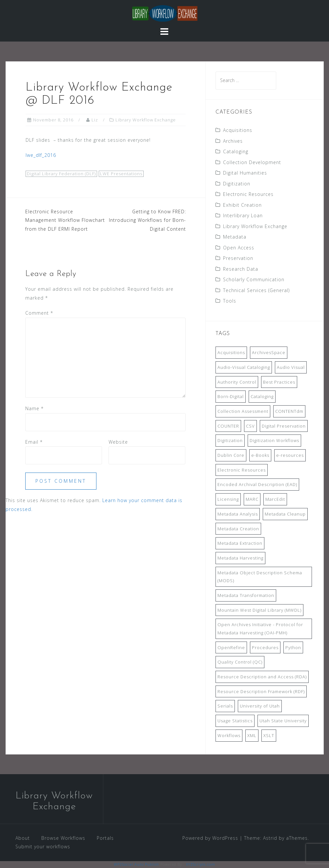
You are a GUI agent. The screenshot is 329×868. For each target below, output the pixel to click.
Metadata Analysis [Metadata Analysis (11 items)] (238, 514)
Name (34, 408)
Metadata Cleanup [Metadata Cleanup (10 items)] (285, 514)
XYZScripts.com (201, 864)
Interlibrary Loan (243, 215)
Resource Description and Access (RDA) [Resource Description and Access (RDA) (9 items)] (262, 677)
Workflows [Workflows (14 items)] (229, 735)
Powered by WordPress (210, 838)
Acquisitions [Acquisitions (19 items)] (231, 352)
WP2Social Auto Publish (136, 864)
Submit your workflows (43, 847)
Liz (95, 120)
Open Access (239, 248)
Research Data (241, 269)
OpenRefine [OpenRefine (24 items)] (231, 647)
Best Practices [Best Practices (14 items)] (279, 382)
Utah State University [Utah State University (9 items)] (283, 721)
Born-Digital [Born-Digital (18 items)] (231, 396)
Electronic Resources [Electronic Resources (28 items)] (242, 470)
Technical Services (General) (256, 290)
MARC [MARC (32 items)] (252, 499)
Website (118, 442)
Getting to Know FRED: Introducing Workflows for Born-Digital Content (147, 220)
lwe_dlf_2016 (41, 155)
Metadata (235, 237)
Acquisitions (238, 130)
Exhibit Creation (242, 205)
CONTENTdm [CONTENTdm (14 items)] (289, 411)
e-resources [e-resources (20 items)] (290, 455)
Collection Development (252, 162)
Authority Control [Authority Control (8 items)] (237, 382)
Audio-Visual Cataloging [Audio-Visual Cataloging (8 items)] (244, 367)
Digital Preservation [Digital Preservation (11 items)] (284, 426)
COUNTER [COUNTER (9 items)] (228, 426)
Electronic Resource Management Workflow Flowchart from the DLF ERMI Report (65, 220)
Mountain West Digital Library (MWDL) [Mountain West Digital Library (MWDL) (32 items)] (259, 610)
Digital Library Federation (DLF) (61, 174)
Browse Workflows (63, 838)
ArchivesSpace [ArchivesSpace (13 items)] (269, 352)
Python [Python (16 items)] (293, 647)
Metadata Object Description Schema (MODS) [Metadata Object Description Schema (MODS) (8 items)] (260, 577)
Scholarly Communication (254, 279)
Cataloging (236, 151)
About (23, 838)
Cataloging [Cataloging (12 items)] (262, 396)
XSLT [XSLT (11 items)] (269, 735)
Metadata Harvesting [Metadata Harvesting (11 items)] (240, 558)
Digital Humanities (245, 173)
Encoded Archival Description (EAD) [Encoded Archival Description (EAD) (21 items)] (257, 484)
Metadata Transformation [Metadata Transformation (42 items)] (246, 595)
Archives (233, 141)
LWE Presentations (121, 174)
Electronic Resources (248, 194)
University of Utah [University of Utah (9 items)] (260, 706)
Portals (105, 838)
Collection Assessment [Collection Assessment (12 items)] (243, 411)
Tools (230, 301)
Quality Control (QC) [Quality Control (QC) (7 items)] (240, 662)
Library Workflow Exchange (146, 120)
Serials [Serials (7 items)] (225, 706)
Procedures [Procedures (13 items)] (265, 647)
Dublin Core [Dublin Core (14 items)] (231, 455)
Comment (39, 313)
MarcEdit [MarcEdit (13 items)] (275, 499)
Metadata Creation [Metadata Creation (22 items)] (238, 529)
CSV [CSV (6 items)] (250, 426)
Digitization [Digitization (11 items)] (230, 440)
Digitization (237, 184)
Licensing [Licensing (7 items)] (228, 499)
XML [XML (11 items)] (252, 735)
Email (34, 442)
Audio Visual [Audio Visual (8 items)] (291, 367)
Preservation (238, 258)
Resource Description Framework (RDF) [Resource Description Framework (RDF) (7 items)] (261, 691)
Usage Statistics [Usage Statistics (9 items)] (235, 721)
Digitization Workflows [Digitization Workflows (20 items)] (274, 440)
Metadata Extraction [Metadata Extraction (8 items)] (240, 543)
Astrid (270, 838)
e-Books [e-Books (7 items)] (260, 455)
